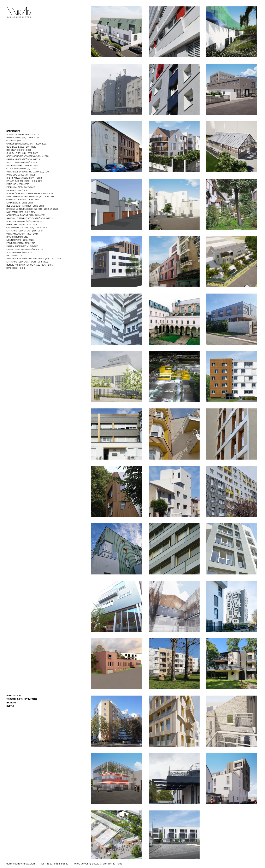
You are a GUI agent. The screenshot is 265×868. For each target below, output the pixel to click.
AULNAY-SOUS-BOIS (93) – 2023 (23, 134)
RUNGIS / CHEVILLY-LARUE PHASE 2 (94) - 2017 (30, 193)
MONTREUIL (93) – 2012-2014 (21, 212)
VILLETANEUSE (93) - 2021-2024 (22, 234)
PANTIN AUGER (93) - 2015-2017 (22, 246)
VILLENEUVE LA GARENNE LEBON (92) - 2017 (28, 172)
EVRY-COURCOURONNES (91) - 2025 (25, 249)
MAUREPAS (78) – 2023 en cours (22, 165)
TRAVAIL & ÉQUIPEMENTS (22, 699)
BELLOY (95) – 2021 (16, 255)
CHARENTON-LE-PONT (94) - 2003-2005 (27, 228)
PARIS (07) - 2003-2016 (18, 184)
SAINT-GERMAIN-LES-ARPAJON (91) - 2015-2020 (31, 196)
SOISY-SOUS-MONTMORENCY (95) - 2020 (27, 156)
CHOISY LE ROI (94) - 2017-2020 (22, 153)
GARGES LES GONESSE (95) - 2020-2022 (26, 144)
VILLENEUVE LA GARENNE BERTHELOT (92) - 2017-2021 (34, 259)
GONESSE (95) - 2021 (17, 141)
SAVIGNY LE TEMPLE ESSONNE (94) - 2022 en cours (32, 209)
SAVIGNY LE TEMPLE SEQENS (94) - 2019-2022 (30, 218)
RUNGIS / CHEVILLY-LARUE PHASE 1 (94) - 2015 (30, 265)
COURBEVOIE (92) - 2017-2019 (21, 147)
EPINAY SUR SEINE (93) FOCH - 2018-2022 (28, 262)
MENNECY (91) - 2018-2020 (20, 240)
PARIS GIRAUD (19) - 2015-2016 (22, 224)
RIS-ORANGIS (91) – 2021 (19, 150)
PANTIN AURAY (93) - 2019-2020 (23, 137)
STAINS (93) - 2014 (16, 268)
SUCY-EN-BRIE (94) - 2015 (19, 252)
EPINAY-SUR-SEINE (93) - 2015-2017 (24, 181)
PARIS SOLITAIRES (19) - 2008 (21, 175)
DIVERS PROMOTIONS (17, 237)
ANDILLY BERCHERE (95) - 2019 (22, 162)
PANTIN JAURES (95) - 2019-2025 (23, 159)
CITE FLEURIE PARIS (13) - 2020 (22, 169)
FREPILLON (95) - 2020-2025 (21, 187)
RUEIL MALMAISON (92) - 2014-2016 (24, 221)
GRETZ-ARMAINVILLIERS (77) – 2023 (24, 178)
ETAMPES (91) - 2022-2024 (20, 203)
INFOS (10, 706)
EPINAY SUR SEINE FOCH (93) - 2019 (24, 231)
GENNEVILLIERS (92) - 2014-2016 (23, 200)
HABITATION (14, 696)
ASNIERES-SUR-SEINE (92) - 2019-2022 (26, 215)
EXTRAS (11, 703)
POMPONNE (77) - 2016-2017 (21, 243)
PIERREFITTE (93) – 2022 (19, 190)
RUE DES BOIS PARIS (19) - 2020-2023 (25, 206)
